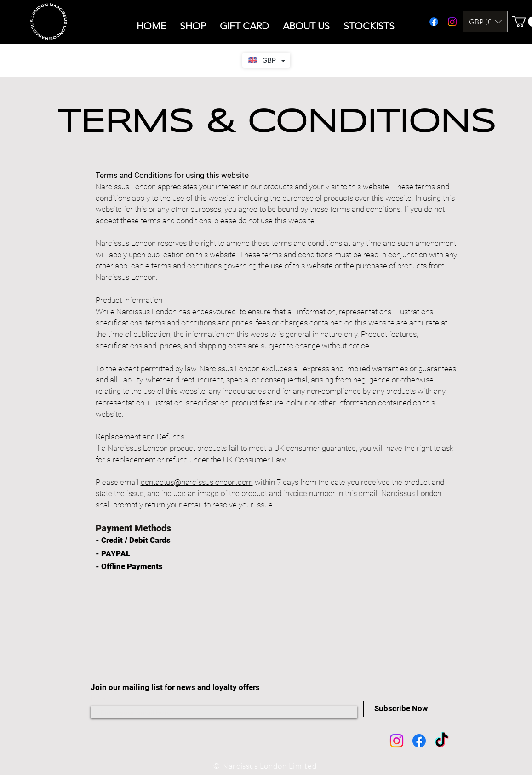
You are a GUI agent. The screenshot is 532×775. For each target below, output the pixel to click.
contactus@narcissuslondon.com (197, 482)
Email (101, 698)
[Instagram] (397, 741)
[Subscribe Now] (401, 709)
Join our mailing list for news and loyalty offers (176, 687)
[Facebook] (419, 741)
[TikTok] (442, 741)
